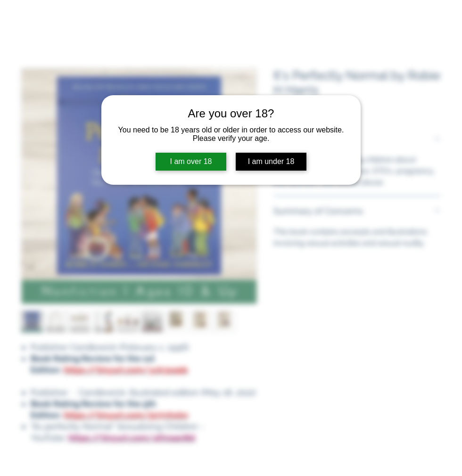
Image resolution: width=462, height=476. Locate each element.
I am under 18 (271, 161)
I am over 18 (191, 161)
